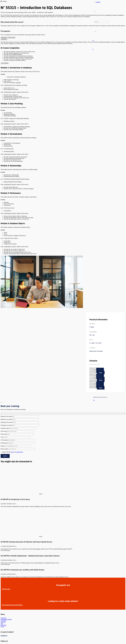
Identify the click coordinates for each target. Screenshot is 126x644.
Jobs (2, 624)
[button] (93, 40)
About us (3, 622)
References (3, 625)
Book (101, 373)
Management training (6, 619)
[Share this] (94, 400)
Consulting (3, 621)
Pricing (2, 627)
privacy (13, 452)
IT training (3, 618)
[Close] (95, 31)
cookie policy (20, 452)
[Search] (102, 22)
